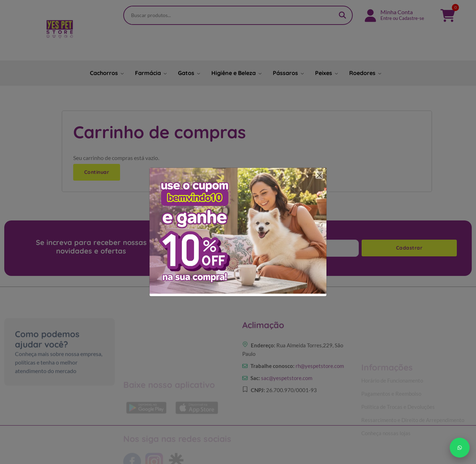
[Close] (319, 175)
